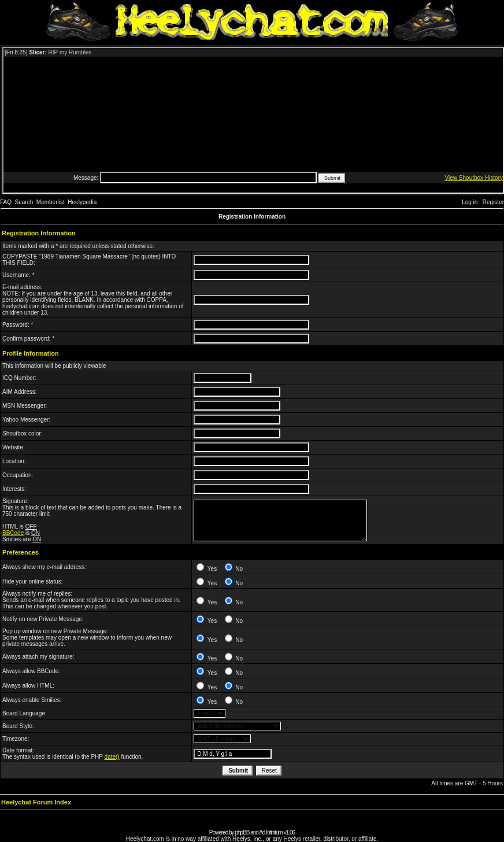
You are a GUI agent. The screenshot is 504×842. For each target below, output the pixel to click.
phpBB (242, 832)
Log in (470, 202)
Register (493, 202)
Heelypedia (82, 202)
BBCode (13, 533)
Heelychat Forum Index (36, 802)
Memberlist (51, 202)
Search (24, 202)
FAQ (6, 202)
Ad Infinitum (271, 832)
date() (112, 757)
